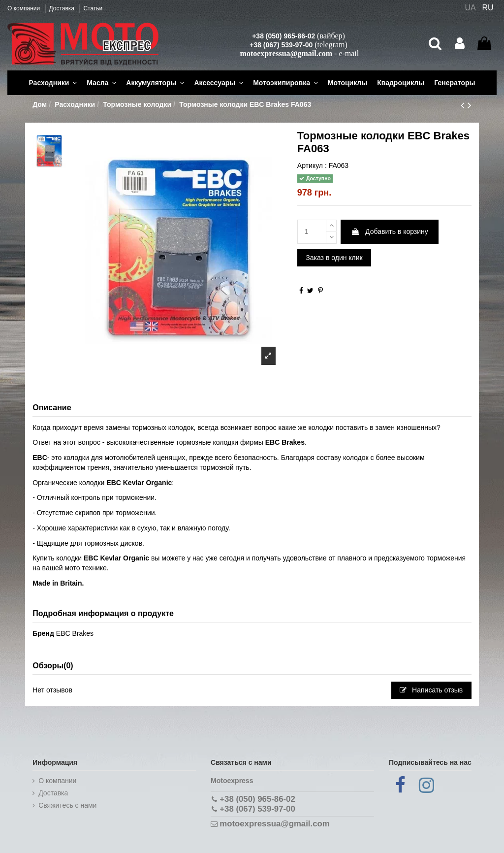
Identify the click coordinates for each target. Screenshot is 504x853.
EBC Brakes (75, 633)
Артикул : (312, 165)
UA (470, 8)
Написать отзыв (431, 690)
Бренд (43, 633)
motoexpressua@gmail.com (286, 53)
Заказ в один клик (334, 258)
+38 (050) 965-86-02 (283, 36)
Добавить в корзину (390, 231)
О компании (25, 8)
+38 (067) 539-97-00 (281, 45)
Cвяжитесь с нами (67, 805)
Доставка (63, 8)
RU (488, 8)
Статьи (93, 8)
